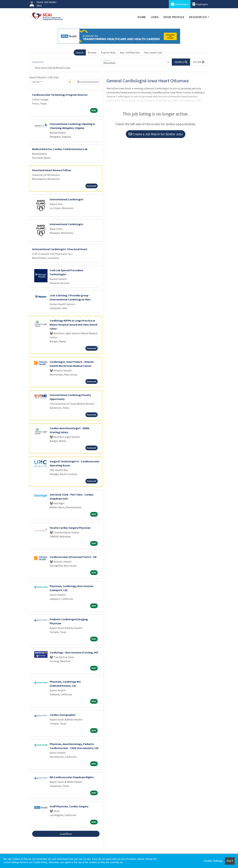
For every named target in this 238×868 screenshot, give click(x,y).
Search (80, 52)
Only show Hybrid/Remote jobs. (53, 68)
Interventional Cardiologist (67, 199)
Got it (230, 861)
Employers (200, 4)
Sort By (36, 82)
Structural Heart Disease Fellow (52, 170)
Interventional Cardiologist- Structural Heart (60, 249)
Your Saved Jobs (153, 52)
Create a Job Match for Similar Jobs (156, 134)
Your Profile (174, 17)
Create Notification (88, 82)
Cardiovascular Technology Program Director (60, 95)
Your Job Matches (130, 52)
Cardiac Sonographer (63, 715)
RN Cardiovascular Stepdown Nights (72, 777)
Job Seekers (180, 4)
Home (142, 17)
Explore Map (108, 52)
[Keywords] (66, 62)
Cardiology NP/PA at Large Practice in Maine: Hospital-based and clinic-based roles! (73, 325)
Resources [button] (198, 17)
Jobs (155, 17)
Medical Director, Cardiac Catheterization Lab (60, 149)
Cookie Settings (213, 861)
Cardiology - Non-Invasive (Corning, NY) (74, 652)
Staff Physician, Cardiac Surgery (69, 806)
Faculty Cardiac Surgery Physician (70, 528)
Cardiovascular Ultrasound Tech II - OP (73, 557)
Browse (92, 52)
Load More (66, 834)
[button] (199, 62)
